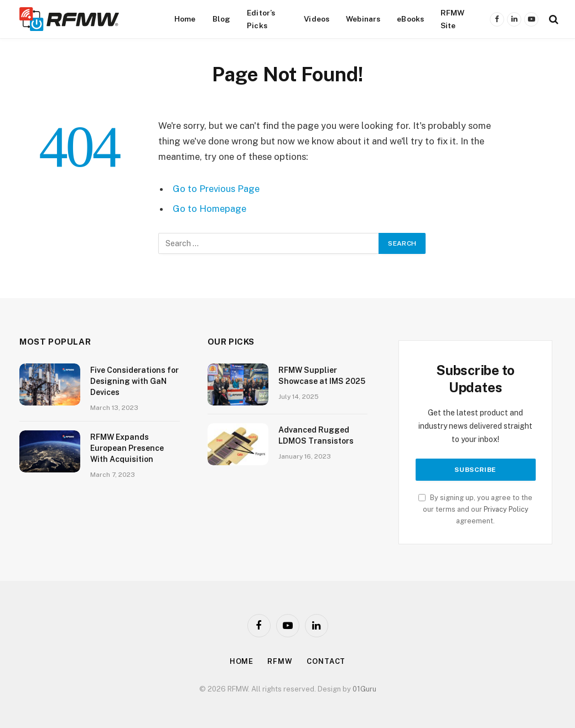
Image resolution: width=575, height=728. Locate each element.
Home (185, 19)
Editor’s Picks (261, 19)
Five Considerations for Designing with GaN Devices (134, 381)
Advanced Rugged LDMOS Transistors (316, 435)
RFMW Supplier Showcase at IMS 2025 (322, 376)
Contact (326, 661)
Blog (222, 19)
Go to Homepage (209, 209)
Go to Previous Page (216, 189)
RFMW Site (453, 19)
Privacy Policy (506, 509)
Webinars (363, 19)
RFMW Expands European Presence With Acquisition (127, 448)
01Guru (364, 689)
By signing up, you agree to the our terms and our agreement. (475, 509)
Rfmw (280, 661)
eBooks (410, 19)
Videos (317, 19)
